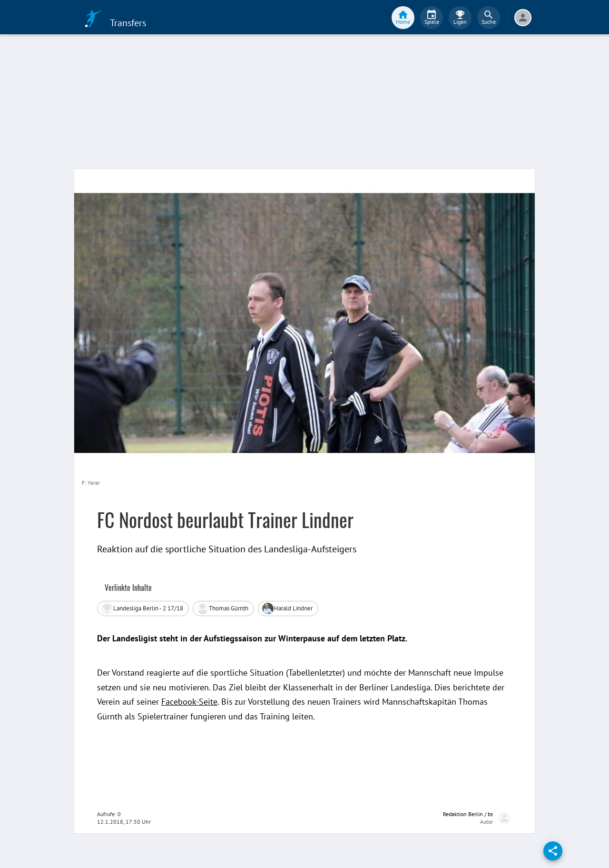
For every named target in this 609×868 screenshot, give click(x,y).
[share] (553, 851)
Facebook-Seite (189, 702)
